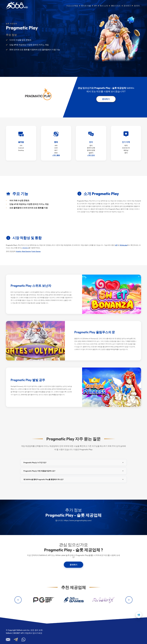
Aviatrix (19, 251)
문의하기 (127, 6)
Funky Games (36, 251)
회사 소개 (104, 6)
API (95, 6)
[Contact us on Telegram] (139, 615)
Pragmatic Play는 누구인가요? (35, 463)
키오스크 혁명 (72, 6)
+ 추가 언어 (91, 155)
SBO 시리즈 (116, 6)
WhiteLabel (124, 245)
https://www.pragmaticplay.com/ (78, 520)
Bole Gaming (26, 251)
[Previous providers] (18, 600)
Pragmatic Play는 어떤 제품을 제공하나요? (39, 471)
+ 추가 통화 (56, 155)
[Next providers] (129, 600)
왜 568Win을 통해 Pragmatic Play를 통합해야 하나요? (43, 479)
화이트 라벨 (86, 6)
